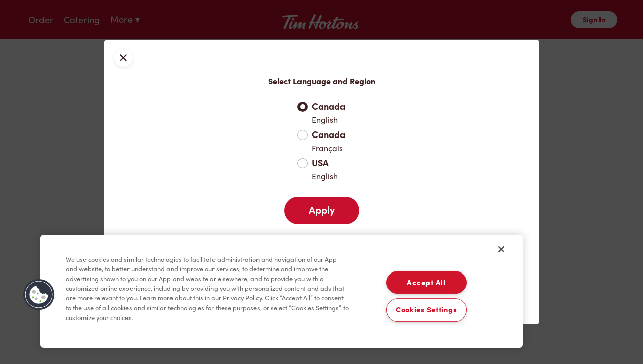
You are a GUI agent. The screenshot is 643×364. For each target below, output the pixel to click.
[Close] (501, 249)
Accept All (426, 282)
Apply (322, 210)
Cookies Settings (426, 310)
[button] (39, 295)
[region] (282, 291)
